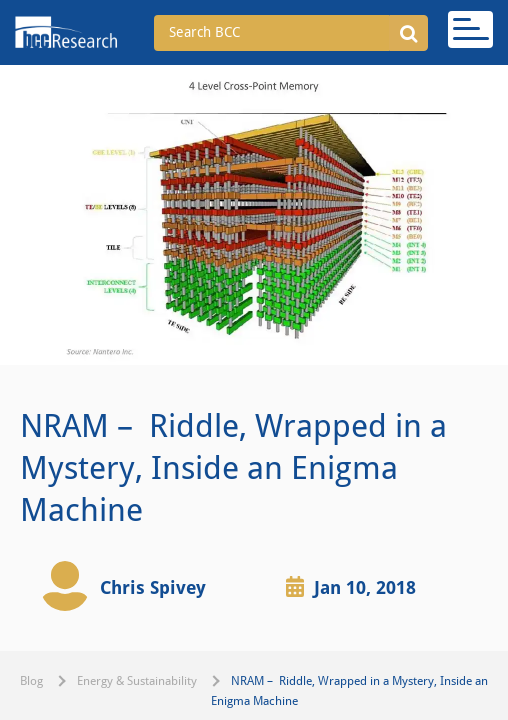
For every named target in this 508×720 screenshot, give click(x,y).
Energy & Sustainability (137, 681)
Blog (31, 681)
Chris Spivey (153, 587)
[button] (408, 33)
